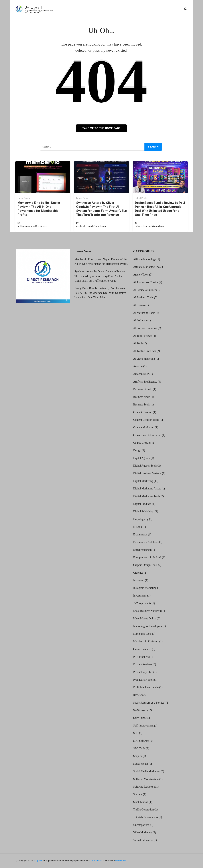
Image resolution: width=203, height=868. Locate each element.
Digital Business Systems (147, 473)
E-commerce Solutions (146, 542)
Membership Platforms (146, 641)
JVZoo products (142, 603)
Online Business (142, 649)
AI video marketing (144, 359)
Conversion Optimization (147, 435)
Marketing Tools (142, 634)
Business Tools (142, 405)
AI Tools (138, 343)
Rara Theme (96, 861)
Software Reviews (143, 787)
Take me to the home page (101, 128)
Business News (142, 397)
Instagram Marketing (145, 588)
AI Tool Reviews (143, 336)
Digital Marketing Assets (147, 489)
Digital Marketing (143, 481)
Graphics (138, 573)
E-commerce (140, 534)
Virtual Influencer (143, 840)
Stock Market (141, 802)
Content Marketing (144, 427)
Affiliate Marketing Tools (147, 267)
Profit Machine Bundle (146, 687)
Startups (138, 794)
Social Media (141, 764)
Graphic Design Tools (145, 565)
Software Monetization (146, 779)
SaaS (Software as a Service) (149, 702)
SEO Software (141, 741)
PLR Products (141, 657)
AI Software (140, 320)
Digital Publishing (144, 511)
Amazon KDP (141, 374)
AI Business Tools (143, 297)
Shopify (138, 756)
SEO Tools (139, 748)
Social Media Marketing (147, 771)
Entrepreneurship (143, 550)
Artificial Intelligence (145, 382)
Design (137, 450)
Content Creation (143, 412)
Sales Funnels (141, 718)
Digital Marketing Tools (147, 496)
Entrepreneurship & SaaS (147, 557)
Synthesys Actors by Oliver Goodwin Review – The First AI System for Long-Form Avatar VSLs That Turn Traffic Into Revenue (101, 209)
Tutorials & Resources (146, 817)
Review (137, 695)
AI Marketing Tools (144, 313)
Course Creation (142, 443)
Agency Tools (141, 275)
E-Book (138, 527)
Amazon (138, 366)
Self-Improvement (143, 726)
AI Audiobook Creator (146, 282)
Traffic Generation (143, 810)
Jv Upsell (34, 7)
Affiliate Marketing (144, 259)
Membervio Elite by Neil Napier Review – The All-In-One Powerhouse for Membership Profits (39, 209)
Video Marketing (143, 832)
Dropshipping (141, 519)
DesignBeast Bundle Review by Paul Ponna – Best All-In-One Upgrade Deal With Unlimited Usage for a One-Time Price (160, 209)
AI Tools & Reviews (145, 351)
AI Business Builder (144, 290)
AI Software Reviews (145, 328)
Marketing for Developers (148, 626)
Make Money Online (145, 619)
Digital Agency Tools (145, 466)
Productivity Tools (143, 680)
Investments (140, 596)
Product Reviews (143, 664)
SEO (136, 733)
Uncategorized (141, 825)
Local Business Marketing (148, 611)
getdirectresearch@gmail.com (32, 226)
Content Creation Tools (146, 420)
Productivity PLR (143, 672)
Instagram (139, 580)
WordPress (121, 861)
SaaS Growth (141, 710)
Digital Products (142, 504)
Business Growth (143, 389)
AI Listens (139, 305)
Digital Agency (142, 458)
